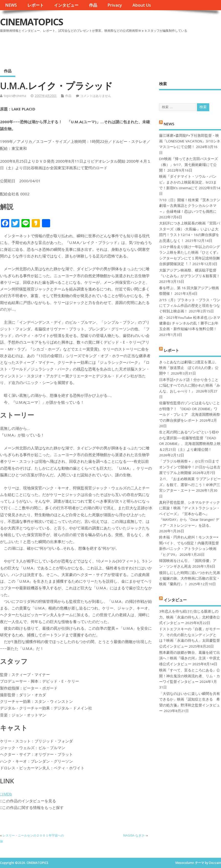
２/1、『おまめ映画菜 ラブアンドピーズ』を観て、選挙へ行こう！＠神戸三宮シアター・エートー (190, 485)
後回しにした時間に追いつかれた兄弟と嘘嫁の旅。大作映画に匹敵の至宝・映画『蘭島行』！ (190, 578)
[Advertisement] (124, 48)
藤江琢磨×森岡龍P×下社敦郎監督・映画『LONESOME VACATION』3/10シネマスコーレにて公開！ (190, 141)
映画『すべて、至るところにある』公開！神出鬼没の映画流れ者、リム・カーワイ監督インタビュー (190, 676)
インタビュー (66, 5)
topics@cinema (15, 96)
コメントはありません (96, 96)
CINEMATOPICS (31, 22)
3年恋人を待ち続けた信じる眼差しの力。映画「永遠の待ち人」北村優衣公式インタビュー (190, 617)
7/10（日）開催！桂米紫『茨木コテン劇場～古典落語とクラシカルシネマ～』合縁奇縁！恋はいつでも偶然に (190, 206)
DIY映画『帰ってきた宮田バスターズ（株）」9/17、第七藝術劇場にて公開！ (189, 165)
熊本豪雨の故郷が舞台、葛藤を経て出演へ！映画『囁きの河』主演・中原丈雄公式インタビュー (190, 658)
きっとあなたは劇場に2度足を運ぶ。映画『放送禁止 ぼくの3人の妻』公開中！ (189, 368)
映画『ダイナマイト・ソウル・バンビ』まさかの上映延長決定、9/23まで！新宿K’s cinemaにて (188, 182)
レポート (36, 5)
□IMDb (6, 794)
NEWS (11, 5)
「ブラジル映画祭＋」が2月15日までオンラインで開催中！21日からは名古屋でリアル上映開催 (190, 467)
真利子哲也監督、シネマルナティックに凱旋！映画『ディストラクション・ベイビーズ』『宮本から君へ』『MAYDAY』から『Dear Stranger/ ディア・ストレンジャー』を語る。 (190, 514)
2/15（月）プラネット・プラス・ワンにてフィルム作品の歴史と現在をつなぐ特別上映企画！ (190, 306)
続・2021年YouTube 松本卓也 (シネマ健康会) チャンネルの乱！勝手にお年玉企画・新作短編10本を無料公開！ (190, 323)
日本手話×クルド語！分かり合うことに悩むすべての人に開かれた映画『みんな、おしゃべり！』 (190, 385)
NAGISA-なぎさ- (134, 835)
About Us (142, 5)
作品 (93, 5)
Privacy (115, 5)
